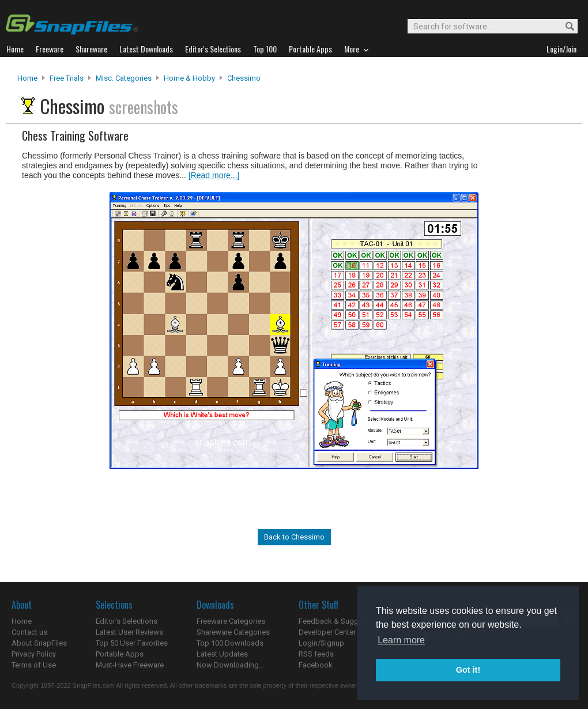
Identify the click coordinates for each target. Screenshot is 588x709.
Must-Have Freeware (130, 665)
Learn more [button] (401, 640)
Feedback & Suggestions (341, 621)
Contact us (29, 632)
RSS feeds (316, 654)
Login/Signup (321, 643)
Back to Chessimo (294, 537)
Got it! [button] (468, 670)
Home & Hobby (189, 78)
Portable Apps (120, 654)
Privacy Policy (34, 654)
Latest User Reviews (129, 632)
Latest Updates (222, 654)
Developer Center (327, 632)
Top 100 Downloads (230, 643)
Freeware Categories (231, 621)
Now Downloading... (230, 665)
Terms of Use (34, 665)
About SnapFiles (39, 643)
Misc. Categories (124, 78)
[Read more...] (214, 175)
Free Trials (67, 78)
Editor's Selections (127, 621)
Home (27, 78)
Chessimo (244, 78)
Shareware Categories (233, 632)
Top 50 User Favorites (132, 643)
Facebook (316, 665)
